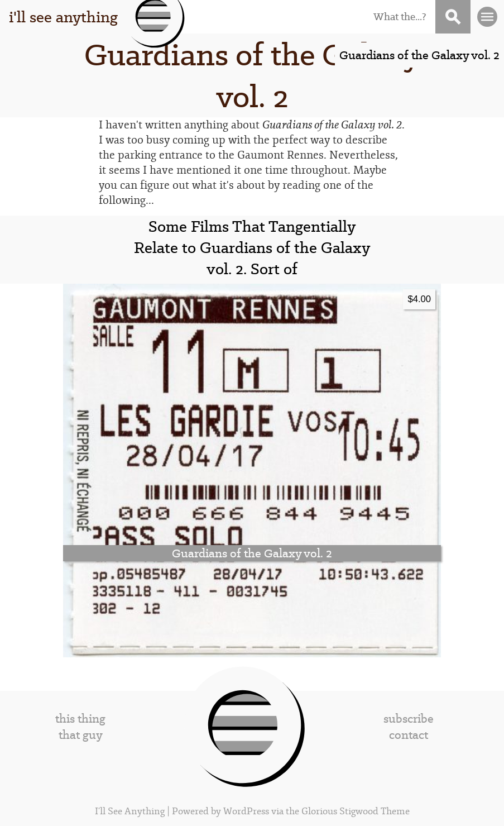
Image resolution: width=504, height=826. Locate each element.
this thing (80, 718)
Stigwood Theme (375, 811)
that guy (81, 735)
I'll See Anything (131, 811)
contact (409, 735)
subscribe (409, 718)
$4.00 (419, 299)
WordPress (246, 811)
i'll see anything (63, 17)
